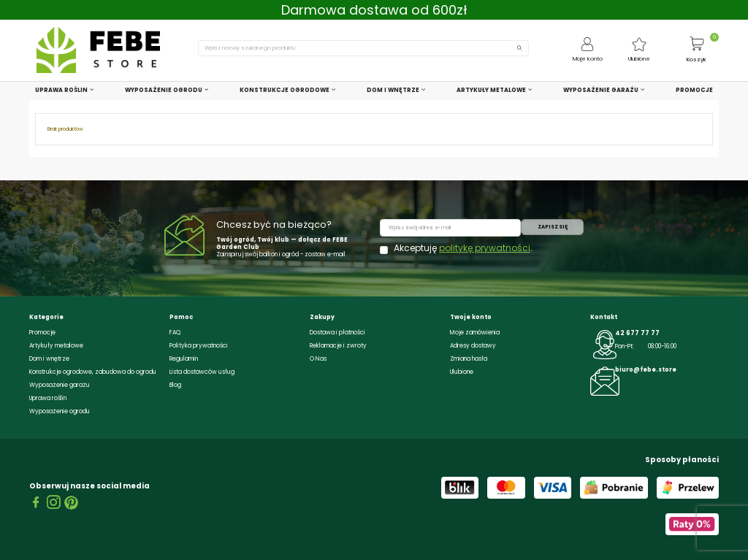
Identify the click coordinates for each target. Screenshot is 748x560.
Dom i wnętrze (49, 359)
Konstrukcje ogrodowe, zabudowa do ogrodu (93, 372)
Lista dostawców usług (202, 372)
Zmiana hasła (469, 359)
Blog (175, 385)
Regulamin (184, 359)
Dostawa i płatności (337, 333)
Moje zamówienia (475, 333)
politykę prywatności (485, 248)
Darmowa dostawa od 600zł (374, 10)
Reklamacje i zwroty (338, 346)
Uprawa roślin (48, 398)
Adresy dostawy (473, 346)
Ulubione (462, 372)
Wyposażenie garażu (60, 385)
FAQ (175, 333)
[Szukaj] (363, 48)
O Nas (318, 359)
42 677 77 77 (637, 333)
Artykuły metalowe (56, 346)
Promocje (42, 333)
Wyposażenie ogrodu (60, 411)
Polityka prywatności (199, 346)
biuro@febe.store (646, 370)
